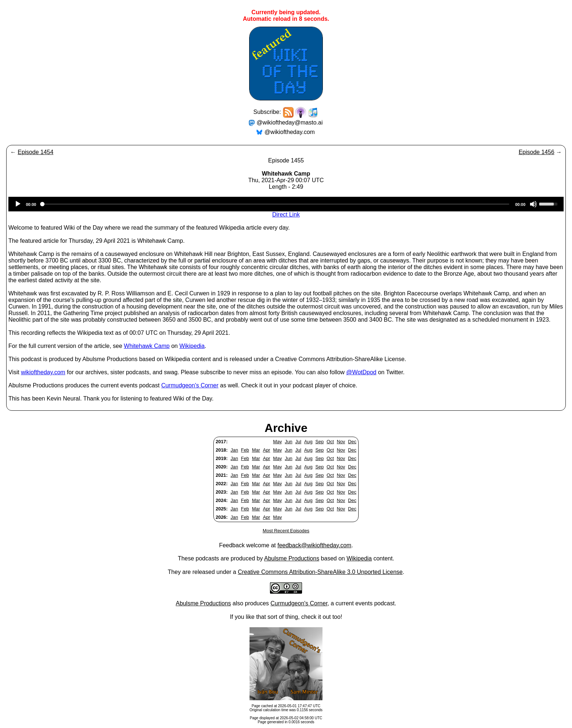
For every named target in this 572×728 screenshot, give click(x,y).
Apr (267, 450)
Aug (308, 442)
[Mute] (533, 204)
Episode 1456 (537, 152)
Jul (298, 442)
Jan (234, 450)
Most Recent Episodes (286, 531)
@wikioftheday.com (290, 132)
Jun (289, 442)
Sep (320, 442)
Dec (352, 442)
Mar (256, 450)
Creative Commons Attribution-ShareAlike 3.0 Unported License (320, 572)
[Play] (18, 204)
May (278, 442)
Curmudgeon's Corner (190, 385)
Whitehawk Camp (147, 346)
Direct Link (286, 214)
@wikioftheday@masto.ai (290, 122)
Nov (341, 442)
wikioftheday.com (43, 372)
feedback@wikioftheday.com (314, 545)
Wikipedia (192, 346)
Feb (245, 450)
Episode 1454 (35, 152)
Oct (330, 442)
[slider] (276, 204)
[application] (286, 204)
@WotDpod (361, 372)
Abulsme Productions (292, 558)
